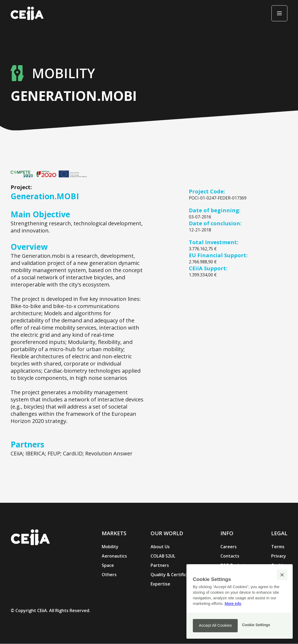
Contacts (230, 556)
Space (108, 565)
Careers (229, 547)
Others (109, 575)
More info (233, 603)
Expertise (160, 584)
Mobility (110, 547)
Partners (160, 565)
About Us (160, 547)
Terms (278, 547)
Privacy (279, 556)
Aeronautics (114, 556)
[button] (282, 575)
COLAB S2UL (163, 556)
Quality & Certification (174, 575)
